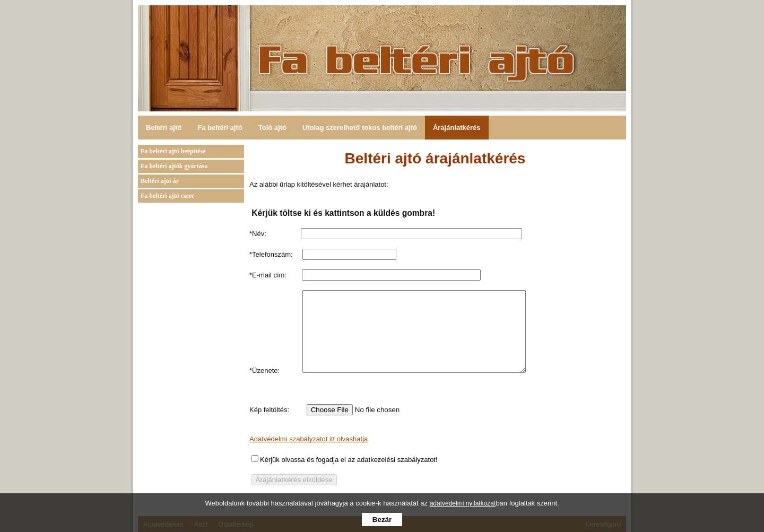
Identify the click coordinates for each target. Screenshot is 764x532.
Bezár (382, 520)
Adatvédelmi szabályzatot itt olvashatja (309, 455)
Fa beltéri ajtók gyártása (174, 166)
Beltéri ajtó (164, 128)
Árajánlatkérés (457, 128)
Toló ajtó (272, 128)
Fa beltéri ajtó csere (167, 196)
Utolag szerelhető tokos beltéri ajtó (360, 128)
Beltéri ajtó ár (160, 181)
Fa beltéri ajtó (220, 128)
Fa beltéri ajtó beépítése (173, 151)
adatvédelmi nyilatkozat (463, 503)
